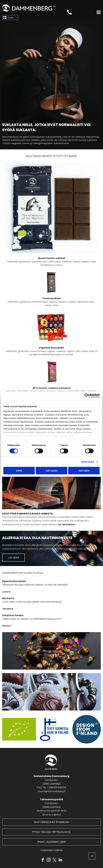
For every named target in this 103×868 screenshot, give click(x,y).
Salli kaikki (84, 471)
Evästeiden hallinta (52, 850)
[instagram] (49, 860)
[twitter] (54, 860)
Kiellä (19, 471)
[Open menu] (99, 12)
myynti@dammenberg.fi (52, 791)
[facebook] (43, 860)
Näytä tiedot (88, 462)
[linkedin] (60, 860)
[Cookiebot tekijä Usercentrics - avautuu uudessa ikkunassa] (87, 396)
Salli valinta (52, 471)
